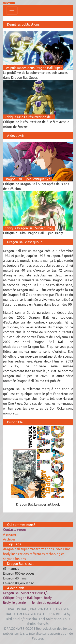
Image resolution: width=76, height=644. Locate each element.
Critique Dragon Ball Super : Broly (27, 598)
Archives (9, 539)
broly (7, 554)
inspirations (20, 554)
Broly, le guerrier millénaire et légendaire (32, 603)
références (37, 554)
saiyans (9, 559)
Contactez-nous (15, 530)
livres (59, 549)
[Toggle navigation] (12, 11)
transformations (42, 549)
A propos (10, 534)
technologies (55, 554)
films (67, 549)
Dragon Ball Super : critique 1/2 (26, 593)
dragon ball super (16, 549)
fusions (20, 559)
